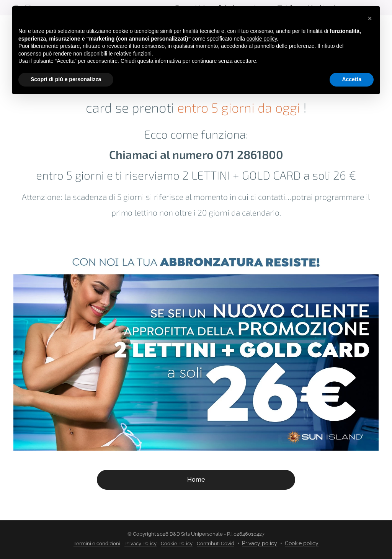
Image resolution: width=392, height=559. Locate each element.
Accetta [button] (352, 79)
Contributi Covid (216, 543)
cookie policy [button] (262, 39)
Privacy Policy (140, 543)
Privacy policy (260, 543)
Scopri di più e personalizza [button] (66, 79)
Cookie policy (302, 543)
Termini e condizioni (97, 543)
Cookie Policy (177, 543)
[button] (370, 18)
